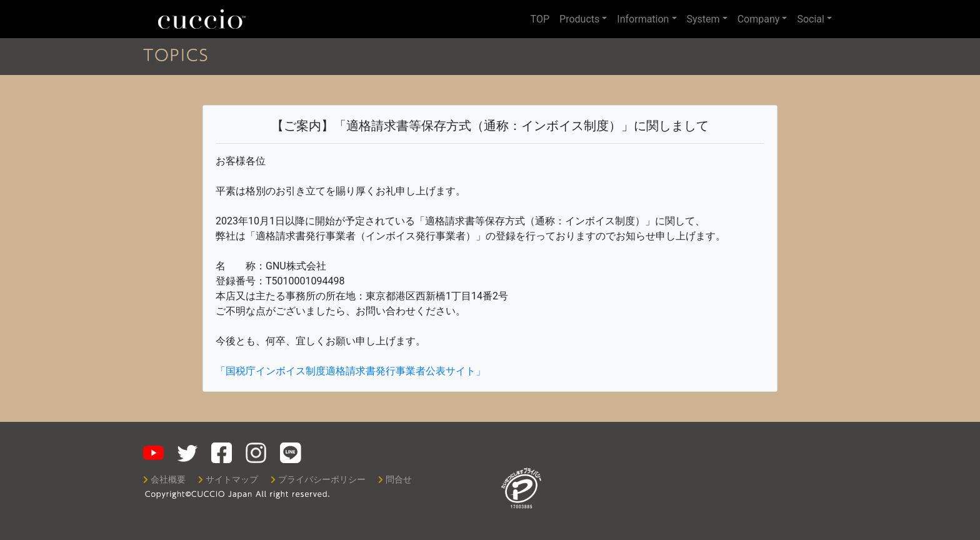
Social (810, 19)
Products (579, 19)
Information (643, 19)
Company (759, 19)
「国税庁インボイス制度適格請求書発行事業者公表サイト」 (351, 371)
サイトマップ (228, 480)
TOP (540, 19)
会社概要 (164, 480)
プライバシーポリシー (318, 480)
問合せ (395, 480)
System (703, 19)
